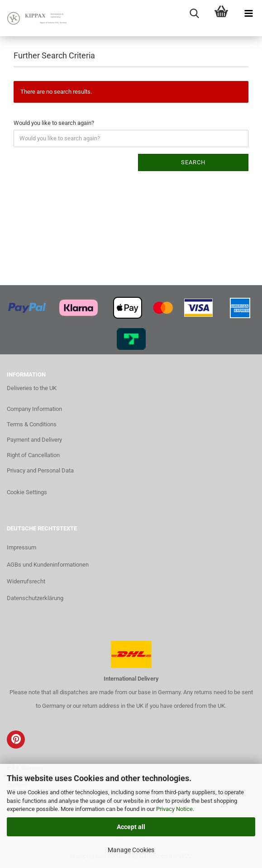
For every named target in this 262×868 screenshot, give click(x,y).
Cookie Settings (27, 492)
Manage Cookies (131, 850)
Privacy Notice (174, 809)
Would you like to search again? (54, 123)
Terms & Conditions (32, 424)
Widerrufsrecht (26, 581)
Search (193, 162)
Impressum (21, 547)
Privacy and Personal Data (40, 470)
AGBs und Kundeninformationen (48, 565)
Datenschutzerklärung (35, 598)
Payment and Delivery (34, 440)
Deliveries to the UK (32, 388)
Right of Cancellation (33, 455)
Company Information (34, 409)
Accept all (131, 827)
